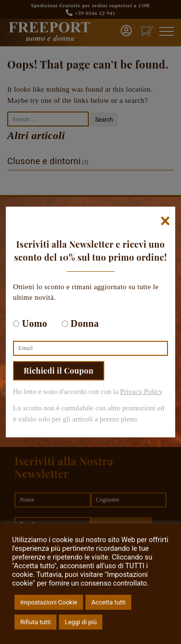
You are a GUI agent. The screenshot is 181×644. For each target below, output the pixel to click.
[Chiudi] (165, 221)
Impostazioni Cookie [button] (49, 602)
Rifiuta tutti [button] (35, 622)
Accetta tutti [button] (108, 602)
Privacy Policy (141, 392)
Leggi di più (81, 622)
